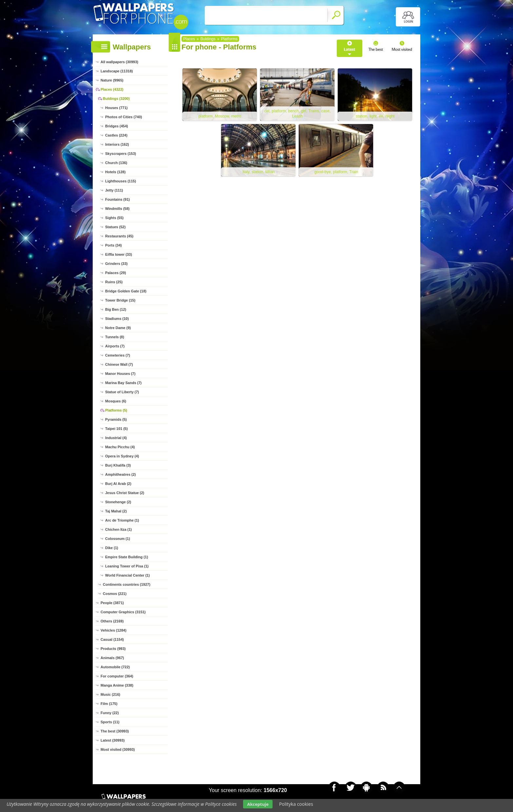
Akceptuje (258, 804)
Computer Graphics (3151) (123, 612)
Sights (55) (114, 218)
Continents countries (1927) (127, 584)
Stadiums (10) (117, 319)
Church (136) (116, 163)
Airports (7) (115, 346)
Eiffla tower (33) (119, 254)
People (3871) (112, 603)
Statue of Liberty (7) (122, 392)
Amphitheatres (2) (121, 474)
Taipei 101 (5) (116, 429)
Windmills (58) (117, 209)
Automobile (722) (115, 667)
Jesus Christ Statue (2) (125, 493)
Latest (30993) (113, 740)
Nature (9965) (112, 80)
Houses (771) (116, 108)
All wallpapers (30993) (119, 62)
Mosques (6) (116, 401)
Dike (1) (112, 548)
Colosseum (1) (118, 539)
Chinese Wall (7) (119, 364)
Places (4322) (112, 89)
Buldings (208, 39)
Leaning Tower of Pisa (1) (127, 566)
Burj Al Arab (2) (118, 484)
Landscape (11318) (117, 71)
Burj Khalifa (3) (118, 465)
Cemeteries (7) (118, 355)
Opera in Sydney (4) (122, 456)
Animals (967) (112, 658)
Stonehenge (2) (118, 502)
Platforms (229, 39)
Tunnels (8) (115, 337)
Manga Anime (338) (117, 685)
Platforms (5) (116, 410)
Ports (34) (114, 245)
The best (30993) (115, 731)
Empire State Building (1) (127, 557)
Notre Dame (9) (118, 328)
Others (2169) (112, 621)
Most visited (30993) (118, 749)
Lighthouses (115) (121, 181)
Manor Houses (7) (120, 374)
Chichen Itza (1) (118, 529)
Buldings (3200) (116, 99)
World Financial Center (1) (127, 575)
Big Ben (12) (116, 309)
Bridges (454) (117, 126)
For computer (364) (117, 676)
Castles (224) (116, 135)
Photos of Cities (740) (123, 117)
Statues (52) (115, 227)
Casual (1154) (112, 639)
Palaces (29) (116, 273)
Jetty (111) (114, 190)
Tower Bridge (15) (120, 300)
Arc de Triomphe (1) (122, 520)
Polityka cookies (296, 804)
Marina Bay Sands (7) (123, 383)
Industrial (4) (116, 438)
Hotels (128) (115, 172)
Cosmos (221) (115, 594)
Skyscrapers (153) (121, 154)
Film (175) (109, 704)
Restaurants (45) (119, 236)
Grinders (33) (116, 264)
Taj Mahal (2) (116, 511)
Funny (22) (110, 713)
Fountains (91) (117, 199)
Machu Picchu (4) (120, 447)
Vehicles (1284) (114, 630)
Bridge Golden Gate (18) (126, 291)
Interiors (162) (117, 144)
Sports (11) (110, 722)
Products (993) (113, 649)
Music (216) (110, 694)
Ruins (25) (114, 282)
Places (189, 39)
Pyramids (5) (116, 419)
